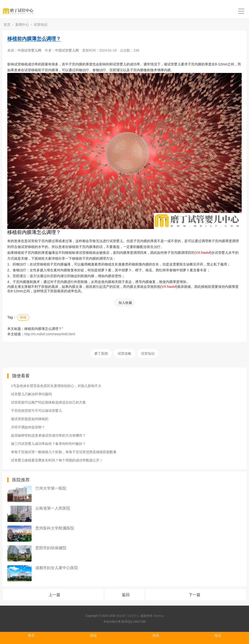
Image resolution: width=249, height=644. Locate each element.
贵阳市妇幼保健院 (51, 548)
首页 (7, 25)
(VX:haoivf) (203, 253)
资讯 (156, 635)
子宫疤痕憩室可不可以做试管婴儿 (36, 411)
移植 (23, 317)
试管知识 (41, 25)
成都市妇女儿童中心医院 (57, 568)
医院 (93, 635)
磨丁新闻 (101, 353)
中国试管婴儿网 (29, 50)
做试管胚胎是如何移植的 (30, 419)
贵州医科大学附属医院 (55, 528)
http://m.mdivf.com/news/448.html (50, 334)
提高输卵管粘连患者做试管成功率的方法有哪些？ (48, 435)
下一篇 (195, 595)
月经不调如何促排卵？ (28, 427)
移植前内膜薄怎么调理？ (34, 39)
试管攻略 (124, 353)
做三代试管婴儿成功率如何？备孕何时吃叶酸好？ (48, 444)
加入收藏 (125, 303)
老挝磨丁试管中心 (128, 616)
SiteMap (158, 616)
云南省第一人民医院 (53, 508)
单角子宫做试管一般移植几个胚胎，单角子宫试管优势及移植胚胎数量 (64, 452)
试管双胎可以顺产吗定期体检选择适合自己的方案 (48, 402)
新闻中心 (22, 25)
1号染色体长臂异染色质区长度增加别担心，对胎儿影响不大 (56, 386)
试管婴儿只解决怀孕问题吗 (31, 394)
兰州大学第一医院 (51, 488)
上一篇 (54, 595)
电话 (218, 635)
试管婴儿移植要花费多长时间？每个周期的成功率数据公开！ (57, 460)
